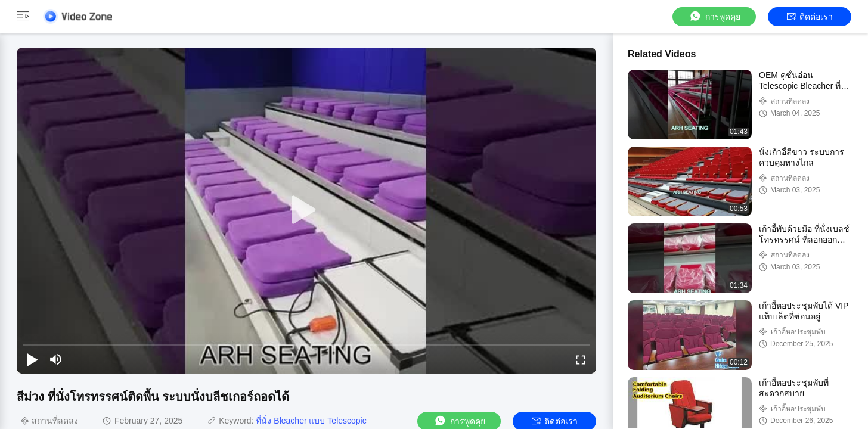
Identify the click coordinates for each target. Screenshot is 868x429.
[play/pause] (32, 359)
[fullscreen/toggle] (581, 359)
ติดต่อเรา (810, 17)
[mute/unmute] (56, 359)
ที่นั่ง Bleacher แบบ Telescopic (311, 421)
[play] (306, 210)
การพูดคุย (714, 16)
